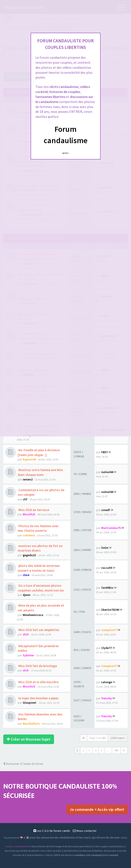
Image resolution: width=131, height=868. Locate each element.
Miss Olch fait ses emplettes (38, 630)
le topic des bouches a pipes (38, 698)
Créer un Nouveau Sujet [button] (29, 739)
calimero (29, 535)
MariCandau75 (111, 528)
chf (25, 499)
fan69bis (107, 588)
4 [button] (96, 750)
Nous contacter (85, 831)
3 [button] (89, 750)
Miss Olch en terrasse (33, 510)
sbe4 (26, 575)
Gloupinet (30, 703)
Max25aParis (31, 724)
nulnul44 (107, 472)
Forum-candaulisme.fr (18, 846)
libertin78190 (110, 610)
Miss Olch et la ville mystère (38, 682)
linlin (105, 548)
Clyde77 (107, 648)
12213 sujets (118, 738)
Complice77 (109, 630)
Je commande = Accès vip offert (97, 809)
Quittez (65, 153)
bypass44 (29, 459)
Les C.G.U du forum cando (52, 831)
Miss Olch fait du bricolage (37, 666)
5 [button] (102, 750)
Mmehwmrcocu (33, 615)
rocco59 (107, 568)
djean (27, 595)
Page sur (98, 738)
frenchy (107, 698)
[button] (124, 750)
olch (26, 634)
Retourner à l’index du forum (23, 764)
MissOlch (29, 514)
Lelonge (107, 682)
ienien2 (28, 479)
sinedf (106, 510)
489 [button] (116, 750)
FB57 (104, 452)
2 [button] (83, 750)
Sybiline (28, 655)
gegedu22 (29, 555)
